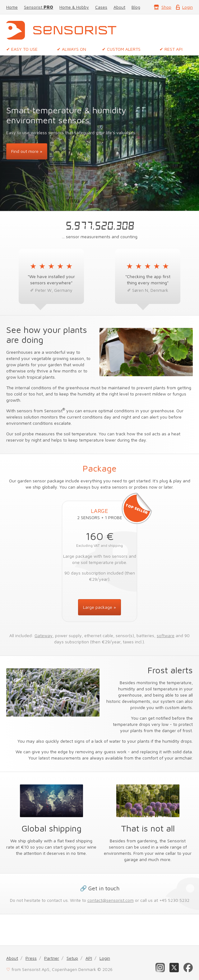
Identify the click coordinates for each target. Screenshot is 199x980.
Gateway (44, 635)
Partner (52, 958)
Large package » (99, 607)
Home (12, 7)
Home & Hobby (74, 7)
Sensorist (39, 7)
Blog (136, 7)
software (166, 635)
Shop (166, 7)
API (89, 958)
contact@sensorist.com (111, 900)
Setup (72, 958)
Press (31, 958)
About (119, 7)
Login (187, 7)
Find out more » (27, 151)
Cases (101, 7)
